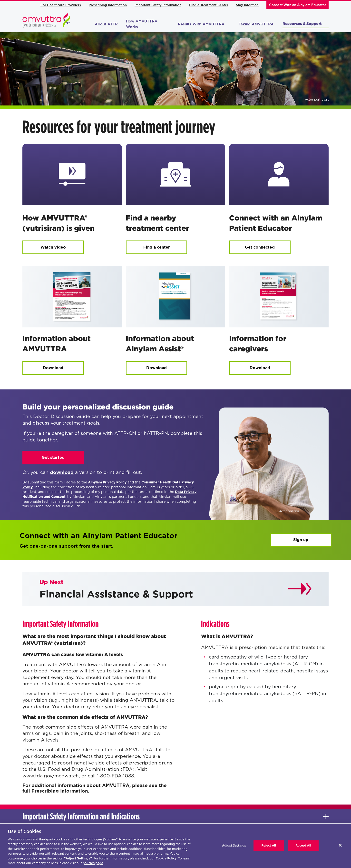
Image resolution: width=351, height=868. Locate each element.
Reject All (269, 845)
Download (53, 368)
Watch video (53, 247)
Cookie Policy (166, 858)
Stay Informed (247, 5)
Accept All (303, 845)
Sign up (301, 540)
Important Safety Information (158, 5)
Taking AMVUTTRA (256, 24)
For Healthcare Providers (61, 5)
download (62, 472)
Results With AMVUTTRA (204, 24)
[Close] (340, 845)
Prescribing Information (108, 5)
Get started (53, 457)
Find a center (157, 247)
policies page (93, 863)
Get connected (260, 247)
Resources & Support (305, 24)
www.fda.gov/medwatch (51, 776)
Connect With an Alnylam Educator (297, 5)
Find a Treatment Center (209, 5)
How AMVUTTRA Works (142, 24)
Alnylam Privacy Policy (107, 482)
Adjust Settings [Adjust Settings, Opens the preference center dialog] (234, 845)
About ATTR (106, 24)
